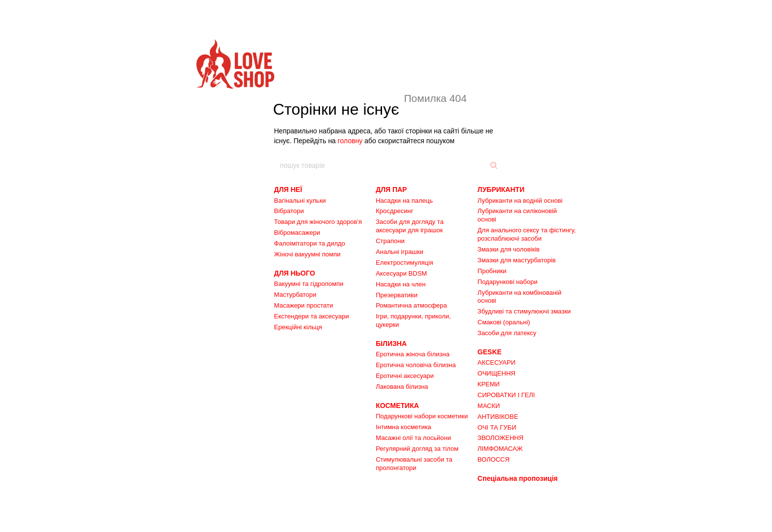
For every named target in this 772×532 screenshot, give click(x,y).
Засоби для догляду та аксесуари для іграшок (410, 226)
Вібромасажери (297, 233)
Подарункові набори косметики (422, 416)
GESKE (490, 352)
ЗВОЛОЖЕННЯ (500, 438)
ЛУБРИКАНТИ (501, 189)
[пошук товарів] (493, 165)
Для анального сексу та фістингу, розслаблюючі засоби (527, 234)
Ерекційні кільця (298, 327)
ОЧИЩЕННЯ (497, 373)
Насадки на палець (404, 201)
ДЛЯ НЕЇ (288, 189)
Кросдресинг (394, 211)
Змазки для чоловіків (509, 249)
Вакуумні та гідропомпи (309, 284)
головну (350, 141)
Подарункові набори (508, 282)
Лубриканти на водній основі (520, 201)
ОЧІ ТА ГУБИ (497, 427)
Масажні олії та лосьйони (413, 438)
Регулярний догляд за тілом (417, 449)
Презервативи (397, 295)
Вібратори (289, 211)
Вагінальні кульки (300, 201)
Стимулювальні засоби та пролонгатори (414, 464)
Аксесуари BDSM (401, 273)
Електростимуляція (404, 263)
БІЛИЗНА (391, 344)
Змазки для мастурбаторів (517, 260)
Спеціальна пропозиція (518, 478)
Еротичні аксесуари (405, 376)
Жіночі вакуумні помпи (307, 254)
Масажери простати (304, 305)
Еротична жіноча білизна (413, 354)
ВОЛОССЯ (494, 459)
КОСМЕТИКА (397, 406)
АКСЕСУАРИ (497, 362)
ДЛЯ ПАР (391, 189)
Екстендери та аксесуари (312, 316)
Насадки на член (401, 284)
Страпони (390, 241)
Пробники (492, 271)
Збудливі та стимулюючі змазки (524, 311)
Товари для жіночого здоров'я (318, 222)
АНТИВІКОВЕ (498, 417)
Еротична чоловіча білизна (416, 365)
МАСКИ (489, 406)
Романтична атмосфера (411, 305)
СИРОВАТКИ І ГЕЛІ (506, 395)
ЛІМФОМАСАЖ (500, 449)
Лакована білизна (402, 387)
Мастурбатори (295, 295)
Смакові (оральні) (504, 322)
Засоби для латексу (507, 333)
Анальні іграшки (400, 252)
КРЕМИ (489, 384)
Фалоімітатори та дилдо (310, 243)
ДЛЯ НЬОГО (295, 273)
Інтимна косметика (403, 427)
